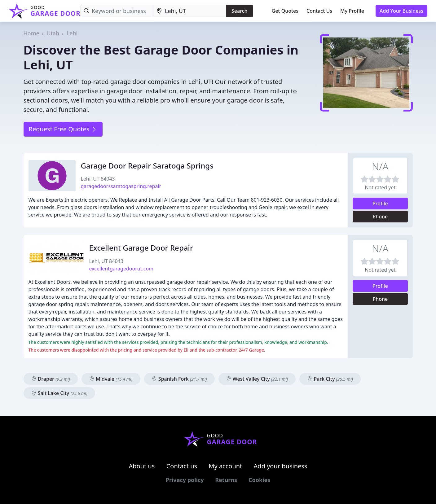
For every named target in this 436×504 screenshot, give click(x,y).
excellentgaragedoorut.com (121, 269)
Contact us (182, 466)
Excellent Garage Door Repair (141, 248)
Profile (380, 204)
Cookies (259, 480)
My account (225, 466)
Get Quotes (285, 11)
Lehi (72, 33)
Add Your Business (401, 11)
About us (142, 466)
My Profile (352, 11)
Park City (330, 379)
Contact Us (319, 11)
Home (31, 33)
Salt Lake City (59, 393)
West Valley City (257, 379)
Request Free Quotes (63, 129)
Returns (226, 480)
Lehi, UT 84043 (98, 179)
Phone (380, 217)
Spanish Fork (179, 379)
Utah (53, 33)
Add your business (281, 466)
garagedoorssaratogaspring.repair (121, 186)
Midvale (111, 379)
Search (239, 11)
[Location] (190, 11)
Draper (51, 379)
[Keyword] (117, 11)
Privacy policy (185, 480)
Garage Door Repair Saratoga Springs (147, 166)
